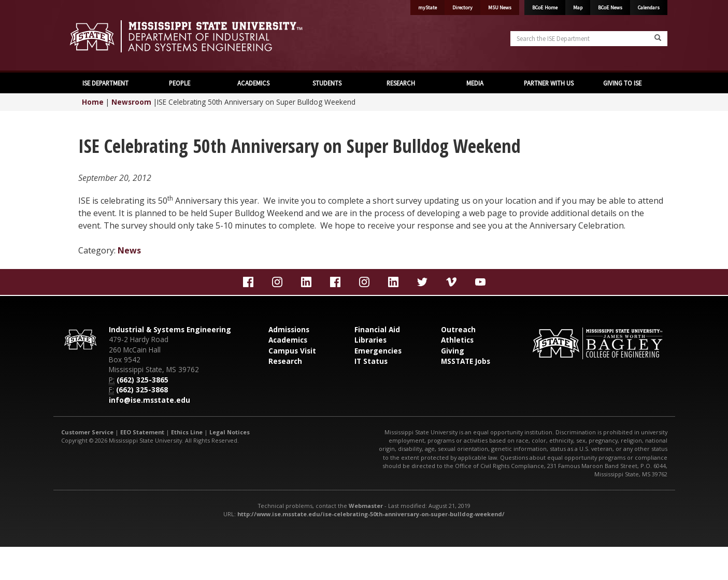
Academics (288, 340)
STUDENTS (327, 83)
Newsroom (131, 102)
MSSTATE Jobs (466, 361)
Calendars (649, 8)
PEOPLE (180, 83)
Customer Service (87, 432)
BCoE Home (545, 8)
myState (427, 8)
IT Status (371, 361)
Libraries (370, 340)
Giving (453, 351)
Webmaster (366, 506)
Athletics (457, 340)
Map (578, 8)
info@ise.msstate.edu (149, 400)
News (129, 250)
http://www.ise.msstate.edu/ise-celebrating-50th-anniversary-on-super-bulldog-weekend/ (371, 514)
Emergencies (378, 351)
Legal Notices (230, 432)
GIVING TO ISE (622, 83)
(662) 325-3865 (142, 380)
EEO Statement (142, 432)
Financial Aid (377, 329)
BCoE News (610, 8)
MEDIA (475, 83)
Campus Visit (292, 351)
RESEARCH (401, 83)
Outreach (458, 329)
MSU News (500, 8)
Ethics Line (187, 432)
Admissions (289, 329)
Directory (462, 8)
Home (93, 102)
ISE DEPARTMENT (105, 83)
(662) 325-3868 (142, 390)
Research (285, 361)
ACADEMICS (253, 83)
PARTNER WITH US (549, 83)
